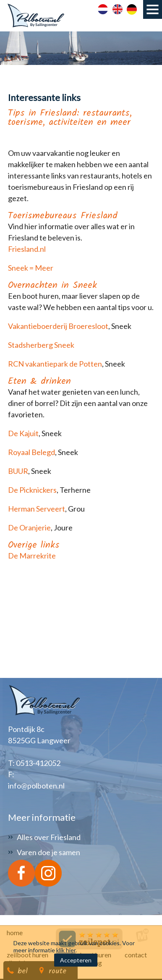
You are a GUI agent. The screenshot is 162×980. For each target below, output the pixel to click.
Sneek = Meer (31, 268)
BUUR (18, 471)
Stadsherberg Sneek (41, 345)
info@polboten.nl (36, 786)
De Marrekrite (32, 556)
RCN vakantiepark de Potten (55, 364)
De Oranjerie (29, 527)
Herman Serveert (37, 509)
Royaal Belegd (31, 452)
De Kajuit (23, 433)
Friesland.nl (27, 249)
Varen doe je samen (48, 852)
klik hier (66, 950)
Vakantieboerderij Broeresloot (58, 326)
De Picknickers (32, 490)
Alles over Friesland (49, 837)
